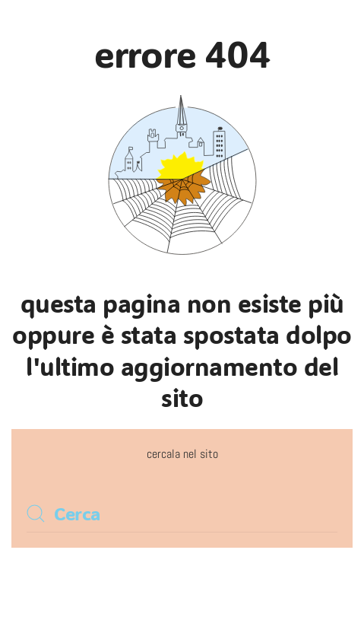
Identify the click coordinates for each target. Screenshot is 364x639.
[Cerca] (182, 513)
